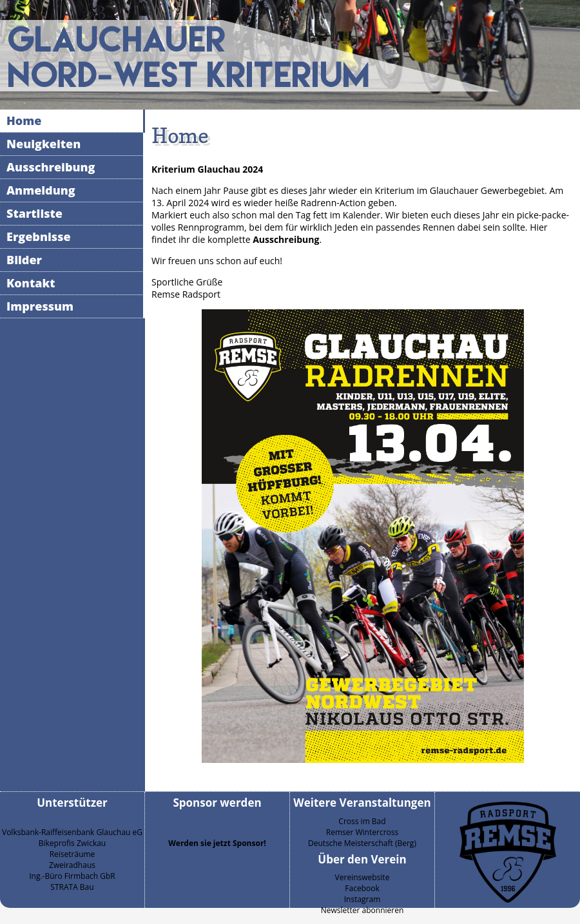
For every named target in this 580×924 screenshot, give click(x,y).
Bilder (24, 260)
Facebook (362, 888)
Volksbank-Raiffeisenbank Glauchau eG (72, 832)
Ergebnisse (39, 236)
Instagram (362, 899)
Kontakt (31, 283)
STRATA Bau (72, 887)
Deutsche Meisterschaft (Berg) (362, 843)
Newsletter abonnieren (362, 910)
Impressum (40, 306)
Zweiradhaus (72, 865)
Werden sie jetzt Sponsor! (217, 843)
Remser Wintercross (362, 832)
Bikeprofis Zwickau (72, 843)
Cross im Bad (362, 821)
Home (24, 120)
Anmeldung (41, 190)
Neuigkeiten (43, 144)
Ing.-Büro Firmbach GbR (72, 876)
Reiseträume (72, 854)
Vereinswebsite (362, 877)
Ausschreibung (51, 167)
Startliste (34, 213)
